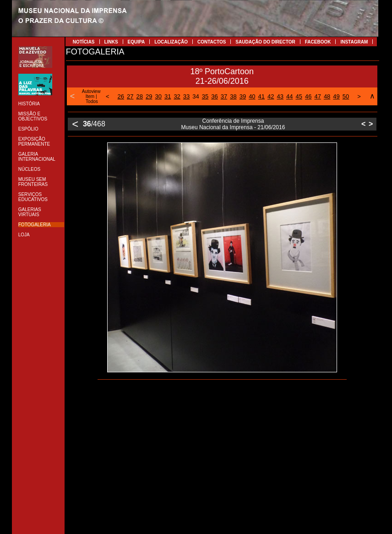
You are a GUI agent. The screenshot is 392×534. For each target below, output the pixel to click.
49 (336, 96)
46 (308, 96)
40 (252, 96)
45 (299, 96)
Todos (92, 101)
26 (121, 96)
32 (177, 96)
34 (196, 96)
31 (168, 96)
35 (205, 96)
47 (317, 96)
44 (289, 96)
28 (140, 96)
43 (280, 96)
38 (233, 96)
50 (346, 96)
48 (327, 96)
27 (130, 96)
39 (243, 96)
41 (261, 96)
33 (186, 96)
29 (149, 96)
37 (224, 96)
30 (158, 96)
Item (90, 96)
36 (214, 96)
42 (271, 96)
